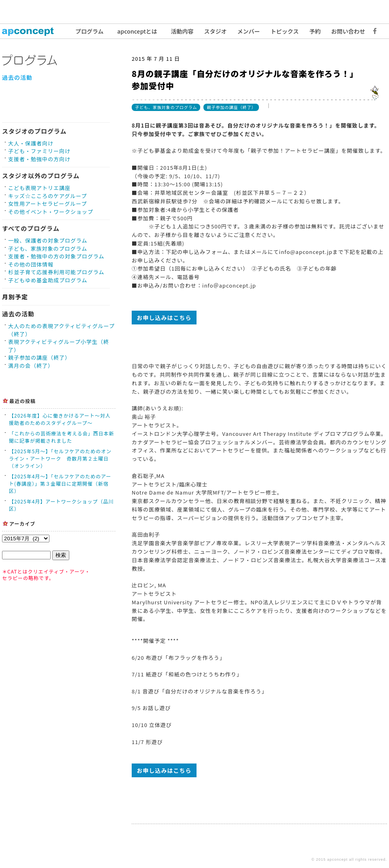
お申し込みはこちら (164, 318)
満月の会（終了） (31, 366)
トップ (32, 31)
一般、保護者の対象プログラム (48, 240)
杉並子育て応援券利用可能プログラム (56, 272)
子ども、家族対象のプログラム (48, 248)
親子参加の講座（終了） (39, 357)
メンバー (249, 31)
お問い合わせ (348, 31)
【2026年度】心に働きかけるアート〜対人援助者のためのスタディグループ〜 (60, 419)
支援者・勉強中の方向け (39, 159)
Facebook (373, 31)
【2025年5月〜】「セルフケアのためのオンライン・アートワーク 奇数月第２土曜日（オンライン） (60, 458)
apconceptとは (137, 31)
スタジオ (216, 31)
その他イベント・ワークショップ (51, 212)
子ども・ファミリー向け (39, 151)
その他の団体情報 (31, 264)
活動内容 (182, 31)
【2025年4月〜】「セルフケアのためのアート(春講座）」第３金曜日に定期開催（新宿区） (60, 483)
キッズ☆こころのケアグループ (48, 196)
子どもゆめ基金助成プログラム (48, 280)
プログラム (90, 31)
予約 (315, 31)
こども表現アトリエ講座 (39, 188)
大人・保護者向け (31, 143)
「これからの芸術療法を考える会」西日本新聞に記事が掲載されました (62, 437)
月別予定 (15, 297)
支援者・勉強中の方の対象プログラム (56, 256)
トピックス (285, 31)
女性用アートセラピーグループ (47, 204)
